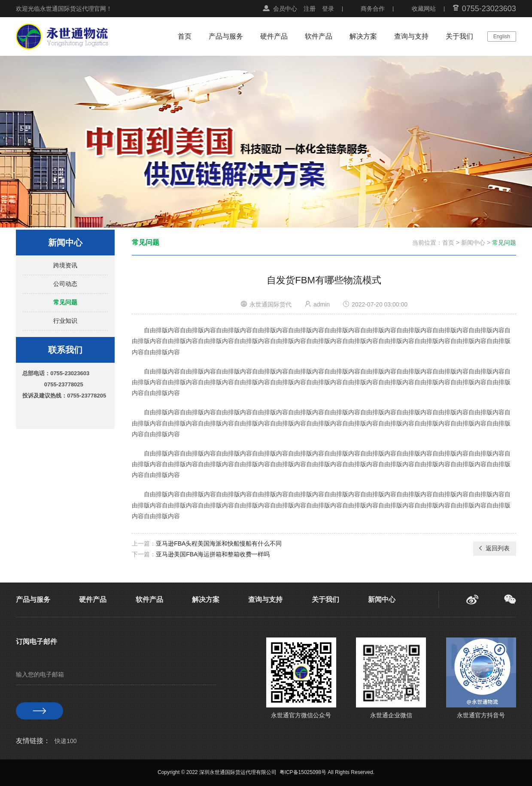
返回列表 (494, 548)
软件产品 (319, 36)
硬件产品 (274, 36)
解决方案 (363, 36)
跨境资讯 (65, 265)
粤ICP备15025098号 (303, 772)
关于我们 (459, 36)
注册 (310, 9)
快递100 (65, 741)
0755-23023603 (489, 9)
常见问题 (65, 302)
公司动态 (65, 284)
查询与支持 (411, 36)
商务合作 (373, 9)
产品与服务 (226, 36)
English (502, 36)
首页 (185, 36)
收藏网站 (424, 9)
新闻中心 (473, 243)
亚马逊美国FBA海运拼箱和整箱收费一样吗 (213, 554)
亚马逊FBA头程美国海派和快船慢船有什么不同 (219, 543)
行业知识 (65, 321)
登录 (328, 9)
